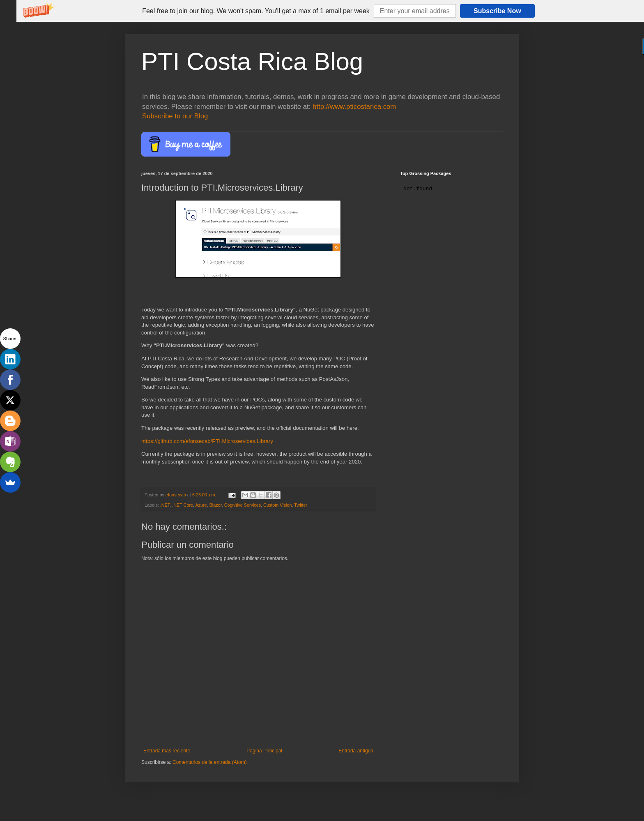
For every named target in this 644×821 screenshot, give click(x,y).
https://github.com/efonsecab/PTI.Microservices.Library (207, 441)
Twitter (301, 505)
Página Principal (264, 751)
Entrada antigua (356, 751)
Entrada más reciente (167, 751)
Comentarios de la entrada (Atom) (210, 762)
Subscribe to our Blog (175, 116)
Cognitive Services (243, 505)
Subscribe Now (497, 11)
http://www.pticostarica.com (354, 107)
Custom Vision (277, 505)
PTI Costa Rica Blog (252, 61)
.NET (165, 505)
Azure (201, 505)
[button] (256, 11)
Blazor (216, 505)
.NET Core (183, 505)
